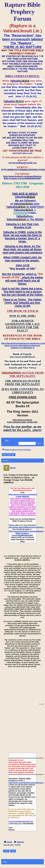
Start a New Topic (9, 455)
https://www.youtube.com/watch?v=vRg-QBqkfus (23, 495)
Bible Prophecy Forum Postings (16, 450)
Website (20, 842)
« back (4, 862)
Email (9, 842)
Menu (5, 440)
